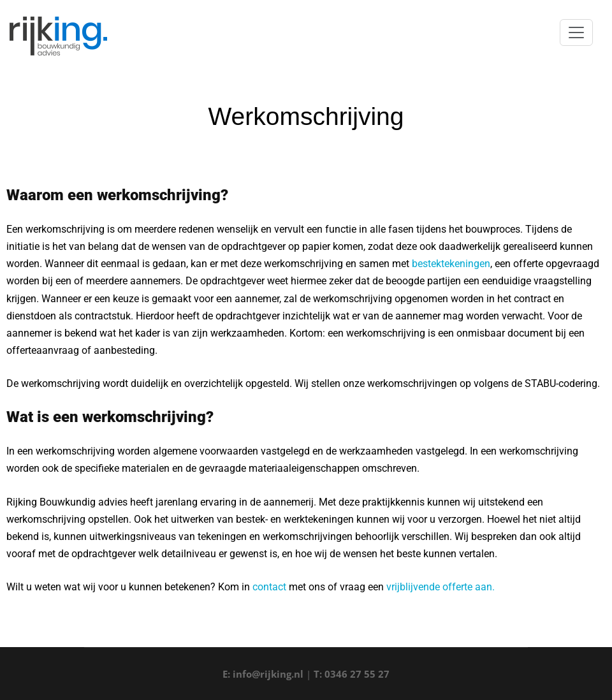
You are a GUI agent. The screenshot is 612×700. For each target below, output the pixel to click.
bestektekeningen (451, 264)
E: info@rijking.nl (263, 674)
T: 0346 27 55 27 (352, 674)
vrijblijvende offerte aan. (441, 587)
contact (269, 587)
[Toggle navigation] (576, 33)
